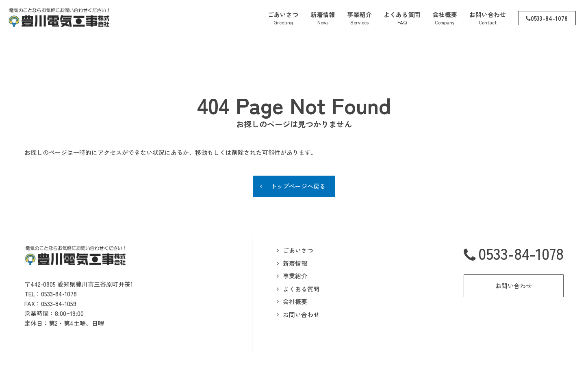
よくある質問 (301, 265)
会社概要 (295, 278)
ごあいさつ (298, 227)
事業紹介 (295, 252)
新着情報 (295, 240)
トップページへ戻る (298, 162)
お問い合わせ (301, 291)
